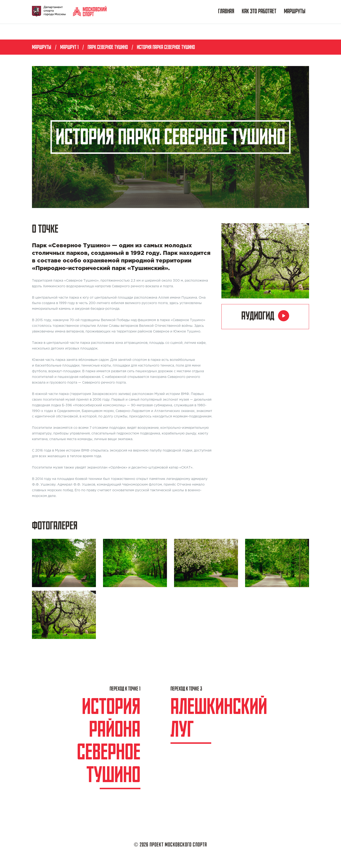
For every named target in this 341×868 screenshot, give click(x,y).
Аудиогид (265, 316)
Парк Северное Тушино (108, 48)
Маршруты (295, 12)
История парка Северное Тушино (166, 48)
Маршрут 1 (69, 48)
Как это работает (259, 12)
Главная (226, 12)
